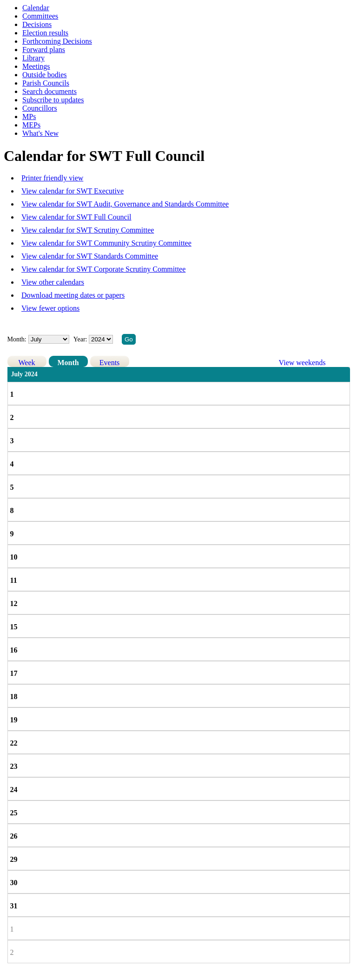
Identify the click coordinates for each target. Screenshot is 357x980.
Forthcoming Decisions (57, 41)
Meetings (36, 66)
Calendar (36, 8)
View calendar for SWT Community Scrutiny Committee (106, 243)
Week (27, 363)
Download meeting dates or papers (73, 295)
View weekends (302, 363)
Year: (81, 339)
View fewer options (50, 308)
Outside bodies (45, 75)
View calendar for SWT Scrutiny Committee (88, 230)
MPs (29, 117)
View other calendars (53, 282)
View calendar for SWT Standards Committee (90, 256)
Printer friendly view (52, 178)
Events (110, 363)
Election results (45, 33)
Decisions (37, 24)
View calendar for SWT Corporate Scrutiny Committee (103, 269)
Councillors (40, 108)
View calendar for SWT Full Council (76, 217)
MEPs (31, 125)
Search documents (50, 91)
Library (33, 58)
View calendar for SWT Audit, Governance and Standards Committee (125, 204)
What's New (40, 133)
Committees (40, 16)
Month (68, 363)
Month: (17, 339)
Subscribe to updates (53, 100)
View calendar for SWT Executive (73, 191)
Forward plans (44, 50)
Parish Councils (46, 83)
